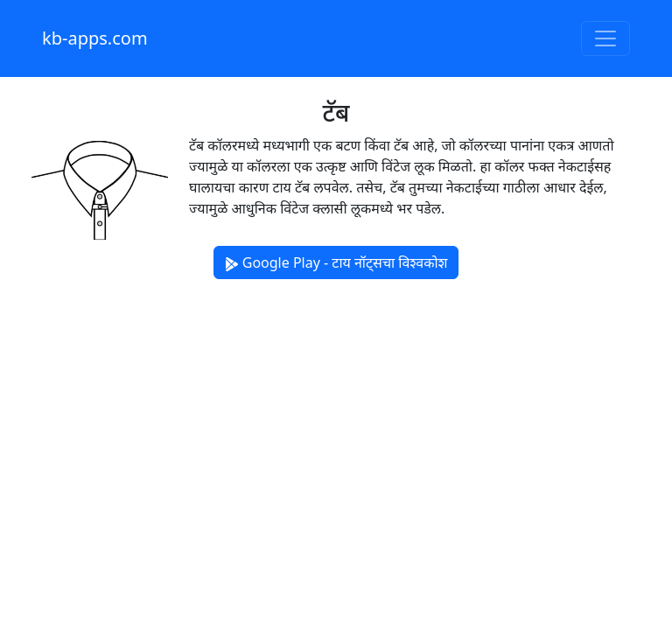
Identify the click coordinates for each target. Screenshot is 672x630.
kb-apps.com (95, 38)
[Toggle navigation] (605, 38)
